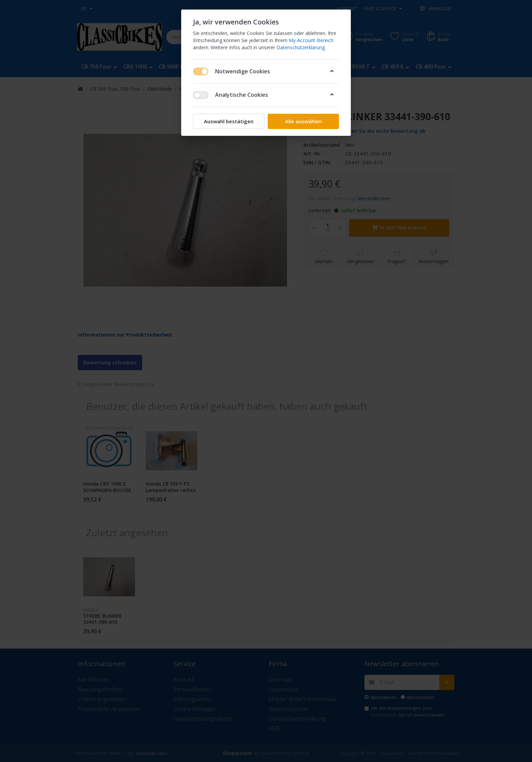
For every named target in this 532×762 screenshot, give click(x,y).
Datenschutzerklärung (301, 47)
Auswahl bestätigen (229, 121)
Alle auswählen (303, 121)
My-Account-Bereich (311, 40)
